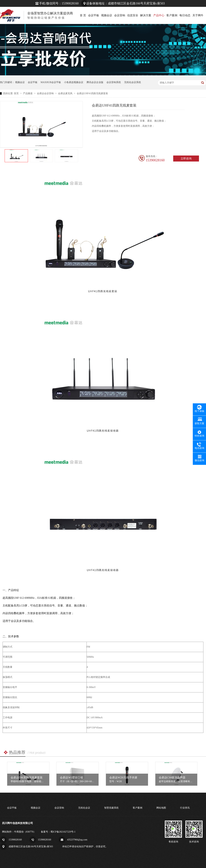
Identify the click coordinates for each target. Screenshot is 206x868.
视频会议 (107, 15)
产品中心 (159, 15)
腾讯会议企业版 (95, 82)
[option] (16, 156)
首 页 (83, 15)
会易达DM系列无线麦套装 (27, 777)
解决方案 (146, 15)
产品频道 (28, 93)
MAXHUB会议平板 (51, 82)
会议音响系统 (114, 82)
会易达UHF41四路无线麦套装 (92, 93)
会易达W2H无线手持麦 (123, 777)
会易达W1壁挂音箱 (71, 777)
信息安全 (133, 15)
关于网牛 (198, 15)
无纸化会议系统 (133, 82)
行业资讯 (185, 808)
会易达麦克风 (66, 93)
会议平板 (94, 15)
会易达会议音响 (46, 93)
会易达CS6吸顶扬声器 (172, 777)
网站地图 (161, 808)
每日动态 (185, 15)
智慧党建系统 (111, 808)
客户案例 (172, 15)
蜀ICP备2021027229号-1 (63, 832)
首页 (17, 93)
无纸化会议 (84, 808)
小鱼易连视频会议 (74, 82)
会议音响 (120, 15)
